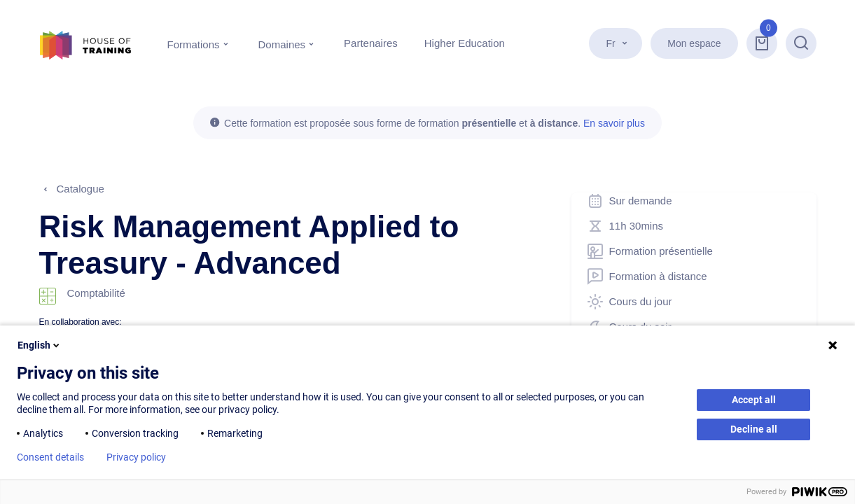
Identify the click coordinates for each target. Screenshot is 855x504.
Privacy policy (136, 457)
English (40, 345)
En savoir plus (614, 123)
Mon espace (694, 43)
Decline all (754, 429)
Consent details (50, 457)
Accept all (754, 400)
